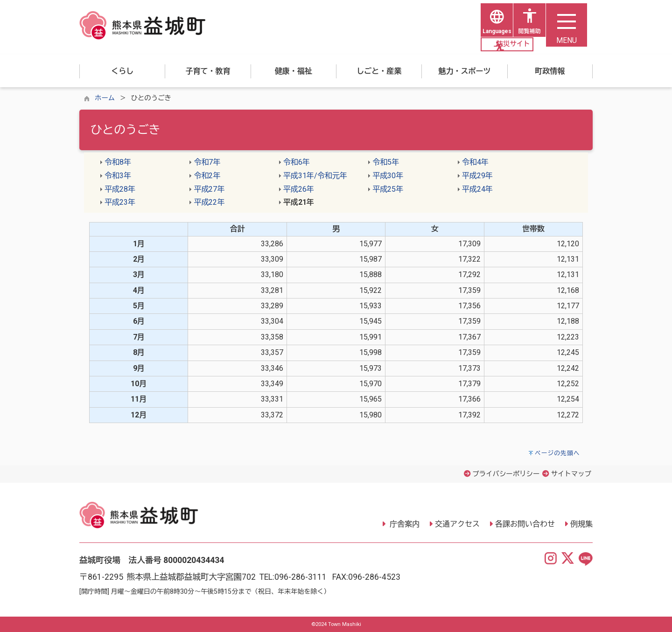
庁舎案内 (404, 524)
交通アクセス (457, 524)
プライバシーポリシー (506, 474)
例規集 (581, 524)
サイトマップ (571, 474)
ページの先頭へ (557, 453)
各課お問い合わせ (525, 524)
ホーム (105, 98)
